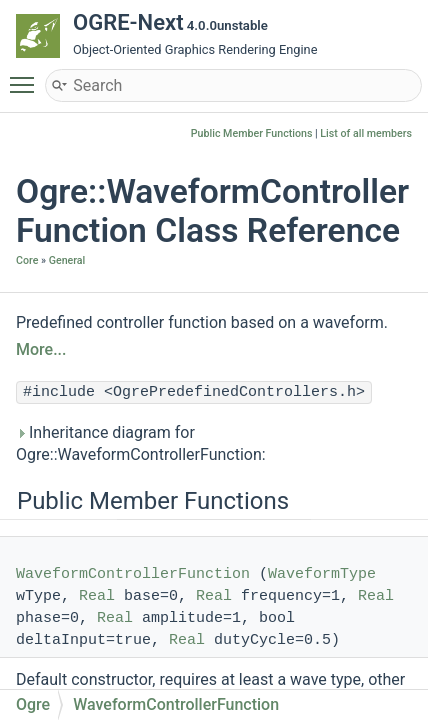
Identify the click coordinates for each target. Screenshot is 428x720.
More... (41, 349)
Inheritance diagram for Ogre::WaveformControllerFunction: (141, 443)
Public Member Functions (252, 133)
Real (97, 596)
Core (27, 260)
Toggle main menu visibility (27, 76)
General (67, 260)
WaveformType (322, 574)
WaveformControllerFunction (133, 574)
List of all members (366, 133)
